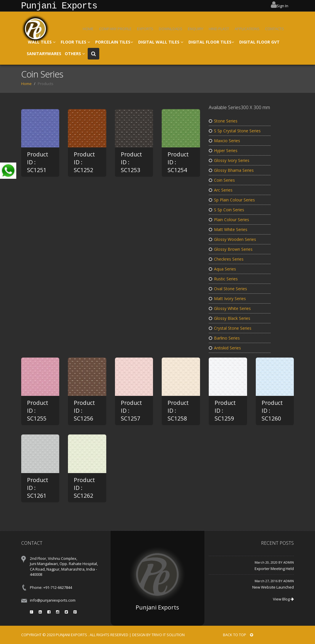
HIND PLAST (219, 29)
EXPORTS (145, 29)
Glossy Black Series (230, 318)
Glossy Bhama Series (231, 170)
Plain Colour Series (229, 220)
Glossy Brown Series (231, 249)
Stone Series (223, 121)
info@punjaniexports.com (53, 600)
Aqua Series (222, 269)
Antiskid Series (225, 348)
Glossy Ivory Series (229, 160)
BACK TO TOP (238, 635)
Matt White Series (228, 229)
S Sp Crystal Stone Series (235, 131)
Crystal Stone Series (230, 328)
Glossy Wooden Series (232, 239)
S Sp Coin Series (226, 210)
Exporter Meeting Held (274, 569)
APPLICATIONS (247, 29)
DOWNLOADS (171, 29)
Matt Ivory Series (227, 298)
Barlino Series (224, 338)
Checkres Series (226, 259)
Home (26, 84)
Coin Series (222, 180)
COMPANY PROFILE (115, 29)
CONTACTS (274, 29)
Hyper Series (223, 150)
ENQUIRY (196, 29)
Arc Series (221, 190)
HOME (88, 29)
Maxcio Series (224, 141)
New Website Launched (273, 587)
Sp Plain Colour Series (232, 200)
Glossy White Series (230, 308)
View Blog (283, 599)
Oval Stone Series (228, 289)
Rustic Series (223, 279)
